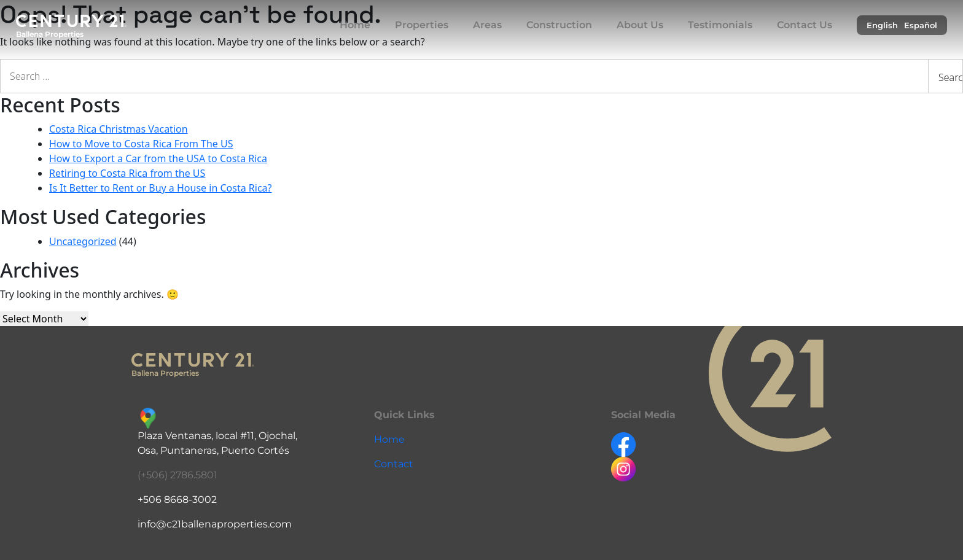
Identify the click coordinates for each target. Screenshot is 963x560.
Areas (487, 25)
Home (355, 25)
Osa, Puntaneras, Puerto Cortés (213, 450)
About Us (640, 25)
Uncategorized (83, 241)
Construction (559, 25)
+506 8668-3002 (177, 500)
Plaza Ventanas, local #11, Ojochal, (217, 436)
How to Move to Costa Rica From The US (141, 144)
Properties (422, 25)
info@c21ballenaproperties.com (215, 524)
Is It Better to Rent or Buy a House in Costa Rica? (160, 188)
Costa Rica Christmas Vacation (119, 129)
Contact (394, 464)
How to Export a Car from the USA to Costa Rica (158, 158)
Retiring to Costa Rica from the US (127, 173)
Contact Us (805, 25)
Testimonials (720, 25)
